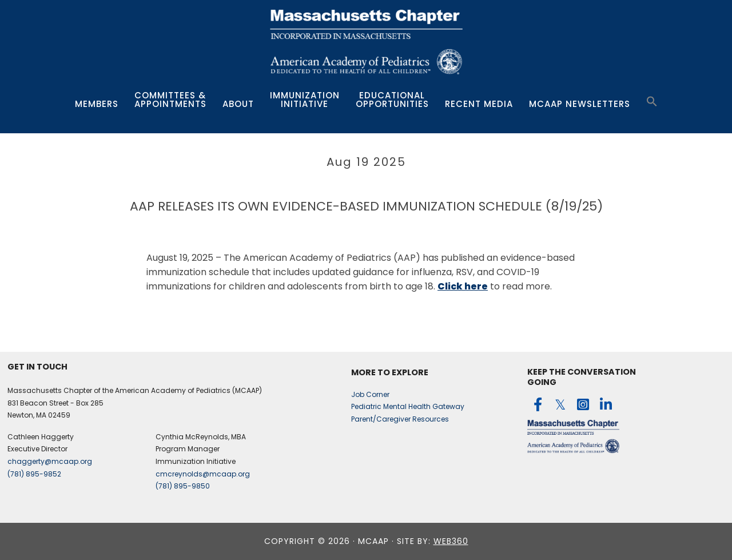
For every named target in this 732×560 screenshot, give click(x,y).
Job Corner (370, 394)
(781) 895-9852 (34, 474)
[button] (652, 102)
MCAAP (366, 44)
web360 (451, 541)
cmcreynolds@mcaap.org (203, 474)
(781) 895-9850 (183, 486)
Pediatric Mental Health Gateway (408, 406)
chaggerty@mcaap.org (50, 461)
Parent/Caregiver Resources (400, 419)
